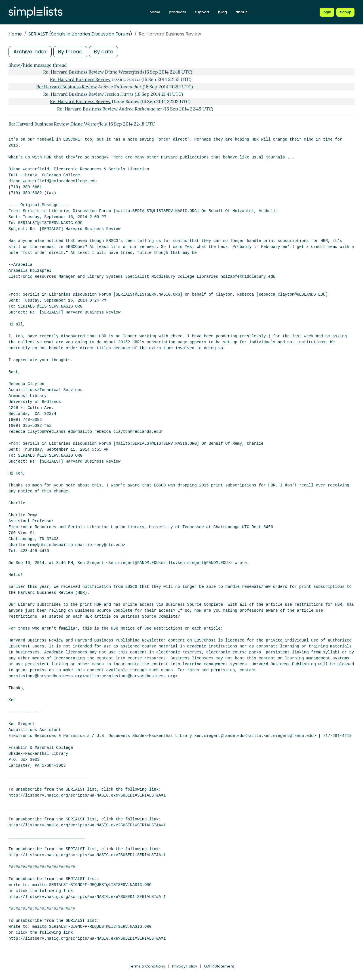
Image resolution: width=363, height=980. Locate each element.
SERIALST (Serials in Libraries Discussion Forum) (80, 34)
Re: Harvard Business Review (80, 79)
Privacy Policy (185, 966)
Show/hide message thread (38, 65)
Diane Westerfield (89, 124)
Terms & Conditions (147, 966)
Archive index (30, 52)
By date (104, 52)
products (177, 12)
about (241, 12)
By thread (70, 52)
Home (15, 34)
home (155, 12)
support (202, 12)
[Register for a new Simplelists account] (345, 12)
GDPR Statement (219, 966)
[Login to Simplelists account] (327, 12)
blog (222, 12)
